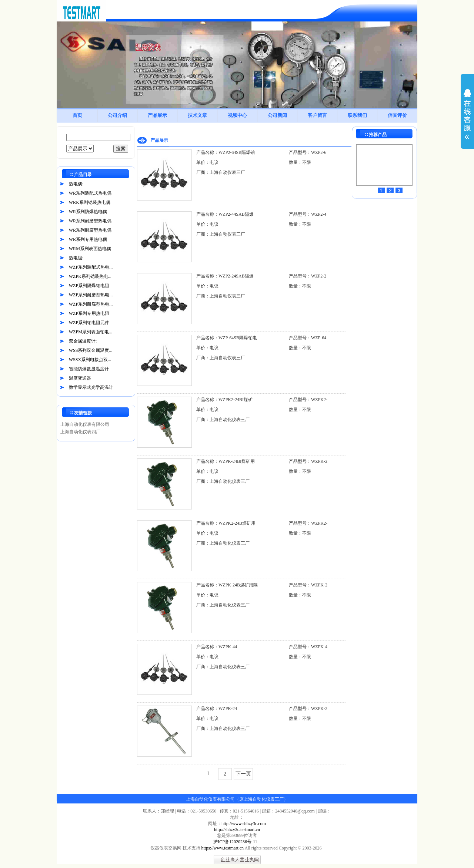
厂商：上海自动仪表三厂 (221, 172)
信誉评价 (397, 115)
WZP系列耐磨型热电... (91, 295)
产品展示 (157, 115)
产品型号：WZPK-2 (308, 461)
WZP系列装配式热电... (91, 267)
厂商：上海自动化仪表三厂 (223, 420)
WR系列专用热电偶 (88, 239)
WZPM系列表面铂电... (91, 332)
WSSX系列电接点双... (90, 360)
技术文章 (197, 115)
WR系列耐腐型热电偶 (90, 230)
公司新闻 (277, 115)
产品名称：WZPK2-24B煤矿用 (226, 523)
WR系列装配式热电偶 (90, 193)
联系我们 (357, 115)
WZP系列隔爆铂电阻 (89, 286)
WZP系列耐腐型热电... (91, 304)
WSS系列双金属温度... (91, 350)
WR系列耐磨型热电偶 (90, 221)
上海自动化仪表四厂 (80, 432)
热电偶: (76, 184)
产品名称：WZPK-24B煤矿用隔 (227, 585)
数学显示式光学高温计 (91, 387)
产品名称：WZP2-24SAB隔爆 (225, 276)
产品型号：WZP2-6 (308, 152)
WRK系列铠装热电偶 (90, 202)
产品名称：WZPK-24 (217, 709)
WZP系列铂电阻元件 (89, 323)
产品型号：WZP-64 (308, 338)
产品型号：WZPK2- (308, 400)
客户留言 (317, 115)
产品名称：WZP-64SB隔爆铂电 (227, 338)
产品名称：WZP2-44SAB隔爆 (225, 214)
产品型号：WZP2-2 (308, 276)
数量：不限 (300, 162)
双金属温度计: (83, 341)
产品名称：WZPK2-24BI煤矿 (224, 400)
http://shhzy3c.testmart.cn (237, 830)
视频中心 (237, 115)
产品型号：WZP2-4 (308, 214)
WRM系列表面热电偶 (90, 249)
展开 (467, 119)
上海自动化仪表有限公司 (85, 424)
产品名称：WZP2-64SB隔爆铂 (226, 152)
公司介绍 (117, 115)
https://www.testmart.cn (223, 848)
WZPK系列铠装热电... (90, 276)
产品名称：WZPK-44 (217, 647)
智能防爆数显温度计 (89, 369)
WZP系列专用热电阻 (89, 313)
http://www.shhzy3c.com (244, 824)
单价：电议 (207, 162)
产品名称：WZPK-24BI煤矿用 (226, 461)
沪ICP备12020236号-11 (235, 842)
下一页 (243, 774)
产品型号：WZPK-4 (308, 647)
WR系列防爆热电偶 (88, 212)
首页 (77, 115)
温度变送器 (80, 378)
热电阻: (76, 258)
